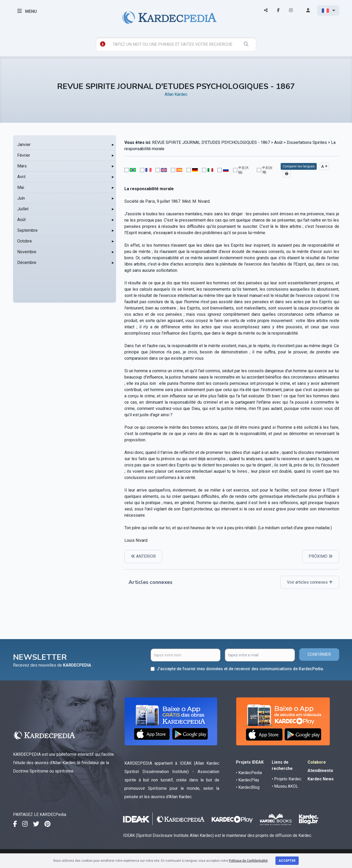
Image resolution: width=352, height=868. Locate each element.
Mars (22, 166)
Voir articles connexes (310, 582)
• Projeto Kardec (287, 779)
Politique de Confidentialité (248, 861)
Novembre (27, 252)
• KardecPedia (249, 773)
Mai (21, 187)
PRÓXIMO (321, 556)
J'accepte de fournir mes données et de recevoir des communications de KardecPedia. (240, 669)
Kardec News (321, 779)
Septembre (27, 230)
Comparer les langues (299, 166)
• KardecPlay (248, 780)
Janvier (24, 145)
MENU (27, 11)
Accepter (287, 861)
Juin (21, 198)
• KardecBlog (248, 787)
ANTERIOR (143, 556)
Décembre (27, 263)
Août (21, 220)
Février (24, 155)
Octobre (25, 241)
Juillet (23, 209)
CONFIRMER (319, 654)
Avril (21, 177)
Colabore (317, 762)
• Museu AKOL (285, 786)
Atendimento (320, 771)
